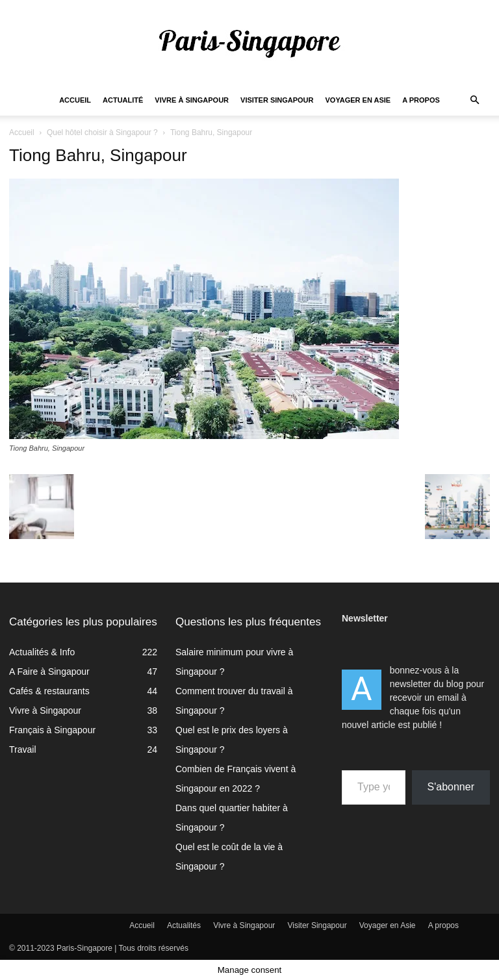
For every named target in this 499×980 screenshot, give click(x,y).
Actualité (123, 100)
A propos (421, 100)
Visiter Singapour (277, 100)
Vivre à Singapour (192, 100)
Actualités (184, 925)
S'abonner (451, 787)
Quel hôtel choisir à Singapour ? (102, 132)
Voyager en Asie (358, 100)
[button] (474, 100)
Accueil (75, 100)
